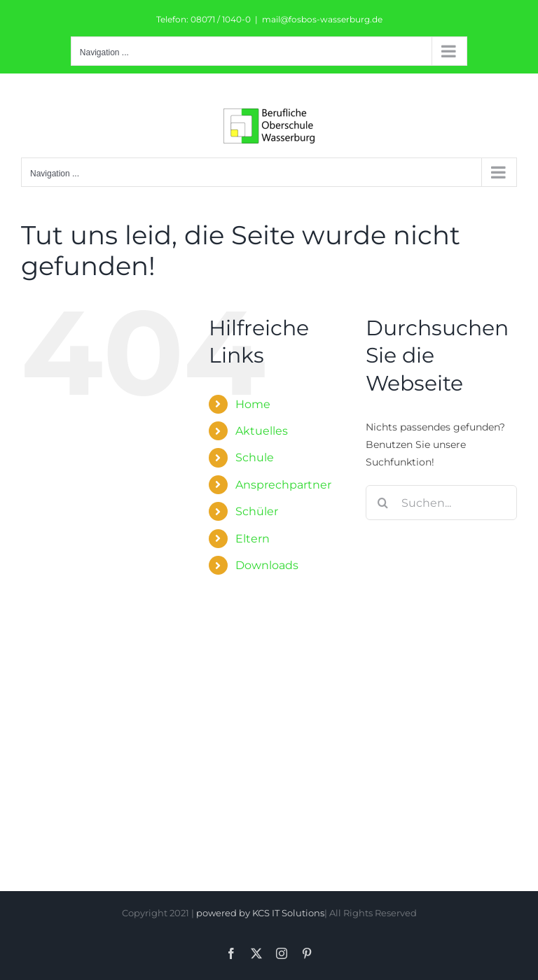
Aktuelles (262, 431)
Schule (255, 457)
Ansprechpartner (283, 485)
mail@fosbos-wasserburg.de (322, 19)
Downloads (267, 565)
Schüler (257, 511)
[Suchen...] (441, 503)
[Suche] (383, 503)
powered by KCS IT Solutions (260, 913)
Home (253, 404)
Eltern (253, 539)
